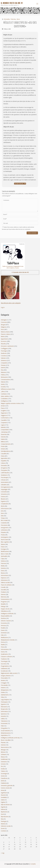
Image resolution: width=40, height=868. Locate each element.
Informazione (5, 509)
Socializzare (4, 671)
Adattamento (5, 695)
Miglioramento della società (9, 673)
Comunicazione (5, 380)
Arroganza (4, 468)
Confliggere (4, 349)
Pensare (3, 365)
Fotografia (4, 728)
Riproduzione (5, 817)
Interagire (4, 320)
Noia (2, 819)
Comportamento (6, 444)
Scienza (3, 497)
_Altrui (3, 392)
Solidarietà (4, 669)
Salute (3, 800)
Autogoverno (5, 528)
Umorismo (4, 494)
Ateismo (3, 688)
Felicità (3, 382)
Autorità (3, 716)
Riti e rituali (4, 520)
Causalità (4, 420)
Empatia (3, 532)
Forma (3, 642)
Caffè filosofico (5, 473)
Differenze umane (6, 389)
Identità (3, 427)
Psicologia (4, 351)
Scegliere (3, 411)
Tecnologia (4, 661)
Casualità (4, 454)
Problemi (3, 592)
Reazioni (3, 795)
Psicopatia (4, 470)
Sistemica (4, 360)
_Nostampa (4, 432)
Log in (3, 307)
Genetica (3, 568)
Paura (3, 408)
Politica (3, 375)
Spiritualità (4, 556)
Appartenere (4, 339)
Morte (3, 506)
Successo (4, 664)
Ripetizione (4, 812)
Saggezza (4, 415)
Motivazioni (4, 377)
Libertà (3, 368)
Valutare (3, 358)
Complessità (4, 504)
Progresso (4, 602)
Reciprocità (4, 709)
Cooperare (4, 423)
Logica (3, 425)
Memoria (3, 597)
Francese (13, 19)
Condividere (4, 399)
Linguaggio (4, 489)
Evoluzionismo (5, 599)
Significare (4, 793)
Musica (3, 573)
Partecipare (4, 702)
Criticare (3, 480)
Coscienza (4, 356)
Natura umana (5, 332)
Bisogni (3, 325)
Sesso (3, 571)
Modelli (3, 604)
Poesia (3, 535)
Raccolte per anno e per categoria (11, 303)
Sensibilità (4, 797)
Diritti (2, 781)
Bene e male (4, 554)
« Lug (3, 853)
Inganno (3, 501)
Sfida (2, 697)
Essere (3, 630)
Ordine (3, 692)
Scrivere (3, 764)
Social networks (5, 731)
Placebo (3, 743)
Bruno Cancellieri (6, 740)
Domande (7, 19)
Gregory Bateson (6, 676)
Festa (2, 647)
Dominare (4, 633)
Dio (2, 766)
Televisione (4, 721)
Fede (2, 726)
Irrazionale (4, 723)
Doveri (3, 828)
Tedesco (3, 771)
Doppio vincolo (5, 609)
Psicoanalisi (4, 685)
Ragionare (4, 413)
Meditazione (4, 638)
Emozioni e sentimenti (7, 346)
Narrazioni (4, 707)
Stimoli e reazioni (6, 621)
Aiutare (3, 680)
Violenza (3, 561)
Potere (3, 446)
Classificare (4, 778)
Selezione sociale (6, 826)
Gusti (2, 814)
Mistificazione (5, 551)
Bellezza (3, 442)
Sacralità (3, 590)
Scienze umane (5, 788)
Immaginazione (6, 487)
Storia (3, 652)
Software (4, 755)
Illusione (3, 499)
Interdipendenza (6, 451)
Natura (3, 544)
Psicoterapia (4, 477)
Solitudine (4, 485)
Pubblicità (4, 783)
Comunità (4, 492)
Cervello (3, 587)
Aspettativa (4, 735)
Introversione (5, 649)
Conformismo (5, 418)
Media (3, 566)
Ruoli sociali (4, 540)
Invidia (3, 769)
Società (3, 387)
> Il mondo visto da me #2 (20, 272)
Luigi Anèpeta (5, 700)
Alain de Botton (5, 805)
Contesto (3, 831)
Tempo (3, 518)
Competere (4, 363)
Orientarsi (4, 762)
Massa (3, 757)
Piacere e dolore (6, 334)
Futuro (3, 547)
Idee (2, 516)
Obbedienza (4, 611)
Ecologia (3, 549)
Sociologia (4, 774)
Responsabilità (5, 616)
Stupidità (3, 461)
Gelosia (3, 809)
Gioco (18, 19)
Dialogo (3, 606)
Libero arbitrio (5, 396)
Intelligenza (4, 401)
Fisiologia (4, 821)
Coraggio (4, 683)
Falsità (3, 439)
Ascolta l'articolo (20, 184)
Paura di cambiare (6, 585)
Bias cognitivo (5, 542)
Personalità (4, 678)
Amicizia (3, 626)
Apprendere (4, 458)
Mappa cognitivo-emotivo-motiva (11, 403)
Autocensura (5, 575)
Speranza (4, 714)
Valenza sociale (5, 583)
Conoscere (4, 322)
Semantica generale (7, 786)
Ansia (2, 790)
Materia (3, 824)
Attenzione (4, 580)
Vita (2, 370)
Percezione (4, 525)
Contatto (33, 864)
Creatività (4, 523)
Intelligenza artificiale (7, 614)
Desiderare (4, 475)
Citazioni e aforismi (6, 657)
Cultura (3, 463)
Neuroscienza (5, 747)
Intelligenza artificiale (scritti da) (10, 738)
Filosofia (3, 344)
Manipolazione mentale (8, 640)
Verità (3, 384)
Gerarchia (4, 434)
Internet (3, 745)
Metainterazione (6, 733)
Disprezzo (4, 578)
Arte (2, 511)
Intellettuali (4, 759)
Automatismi (5, 482)
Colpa (3, 559)
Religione (4, 327)
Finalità (3, 628)
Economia (4, 623)
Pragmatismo (5, 666)
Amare (3, 406)
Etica (2, 329)
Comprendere (5, 430)
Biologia (3, 750)
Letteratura (4, 530)
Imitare (3, 449)
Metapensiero (5, 690)
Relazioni (3, 372)
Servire (3, 776)
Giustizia (3, 618)
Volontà (3, 437)
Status (3, 456)
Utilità (3, 719)
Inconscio (4, 341)
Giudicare (4, 353)
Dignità (3, 807)
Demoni (3, 594)
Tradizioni (4, 659)
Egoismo (3, 704)
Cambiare (4, 394)
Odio (2, 635)
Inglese (3, 802)
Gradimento (4, 654)
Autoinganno (5, 537)
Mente (3, 337)
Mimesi (3, 752)
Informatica (4, 711)
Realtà (3, 645)
